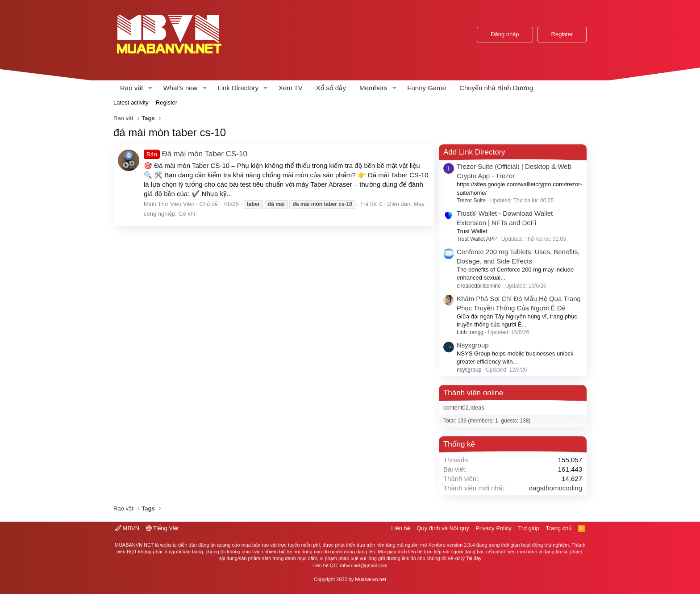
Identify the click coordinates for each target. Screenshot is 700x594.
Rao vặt (132, 88)
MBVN (127, 528)
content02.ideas (464, 408)
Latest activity (131, 102)
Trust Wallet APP (477, 239)
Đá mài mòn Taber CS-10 (196, 154)
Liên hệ (400, 528)
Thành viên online (473, 393)
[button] (150, 88)
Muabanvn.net (371, 579)
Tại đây (474, 558)
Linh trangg (470, 332)
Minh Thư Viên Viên (169, 204)
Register (167, 102)
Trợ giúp (529, 528)
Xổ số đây (331, 88)
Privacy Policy (494, 528)
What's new (180, 88)
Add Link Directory (474, 152)
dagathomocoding (556, 488)
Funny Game (427, 88)
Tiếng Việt (162, 528)
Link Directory (238, 88)
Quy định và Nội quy (443, 528)
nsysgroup (469, 370)
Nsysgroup (473, 345)
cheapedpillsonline (479, 286)
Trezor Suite (471, 201)
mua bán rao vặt (259, 545)
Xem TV (291, 88)
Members (373, 88)
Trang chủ (559, 528)
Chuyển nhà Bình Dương (496, 88)
